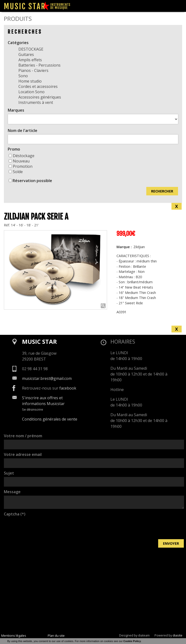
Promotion (21, 166)
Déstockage (22, 156)
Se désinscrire (33, 409)
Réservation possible (32, 181)
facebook (68, 388)
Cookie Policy (132, 641)
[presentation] (41, 527)
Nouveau (19, 161)
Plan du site (56, 636)
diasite (178, 635)
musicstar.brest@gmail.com (47, 378)
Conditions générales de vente (50, 419)
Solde (16, 172)
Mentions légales (14, 636)
